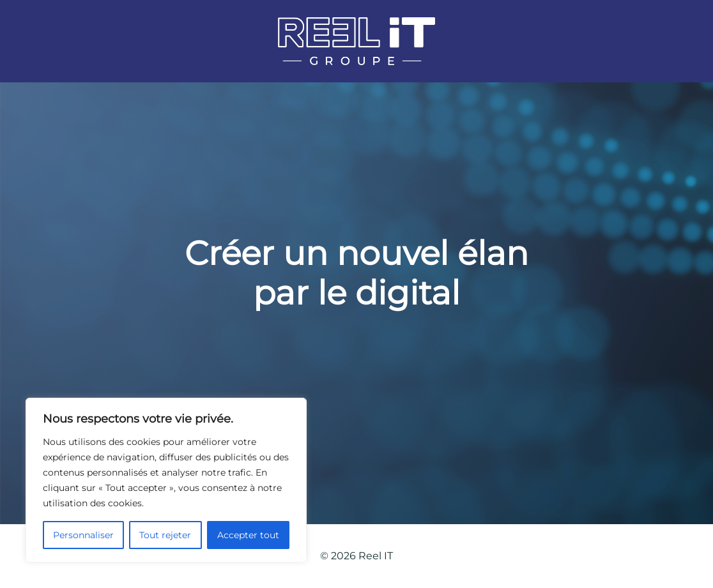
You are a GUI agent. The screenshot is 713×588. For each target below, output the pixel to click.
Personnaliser (83, 535)
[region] (166, 480)
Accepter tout (248, 535)
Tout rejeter (165, 535)
